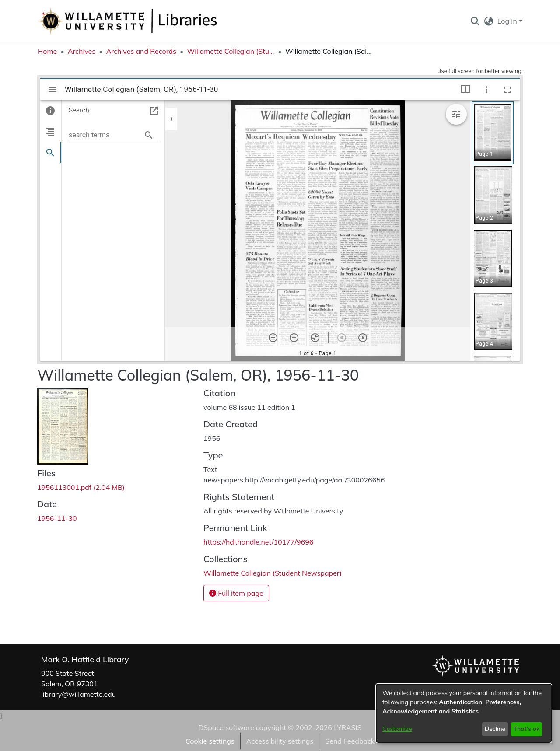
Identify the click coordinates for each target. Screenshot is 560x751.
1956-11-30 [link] (57, 518)
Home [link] (47, 51)
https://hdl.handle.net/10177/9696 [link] (258, 542)
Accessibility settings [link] (280, 741)
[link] (81, 487)
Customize (397, 729)
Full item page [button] (236, 593)
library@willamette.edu (79, 694)
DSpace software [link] (226, 727)
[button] (475, 21)
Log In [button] (508, 21)
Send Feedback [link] (350, 741)
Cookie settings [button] (210, 741)
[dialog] (464, 713)
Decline (495, 729)
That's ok (526, 729)
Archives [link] (82, 51)
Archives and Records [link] (141, 51)
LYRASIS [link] (348, 727)
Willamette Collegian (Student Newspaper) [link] (231, 51)
